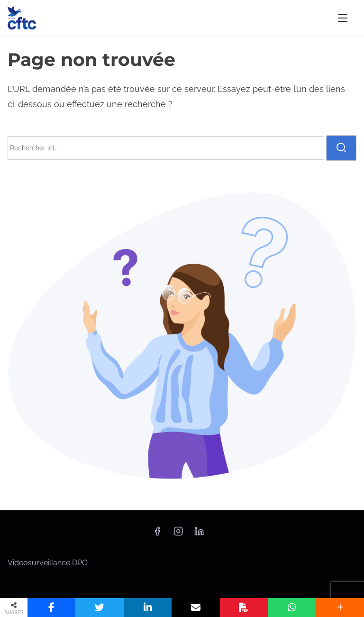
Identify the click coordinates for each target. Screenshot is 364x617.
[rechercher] (341, 148)
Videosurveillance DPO (48, 563)
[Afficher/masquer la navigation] (343, 18)
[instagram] (178, 534)
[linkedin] (199, 534)
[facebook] (157, 534)
